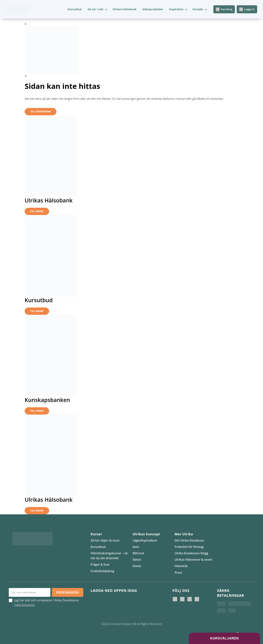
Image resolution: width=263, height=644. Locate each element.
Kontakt (198, 9)
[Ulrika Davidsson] (175, 599)
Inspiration (176, 9)
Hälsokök (181, 566)
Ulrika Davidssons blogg (191, 553)
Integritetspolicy (25, 605)
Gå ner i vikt (95, 9)
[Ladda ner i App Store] (103, 601)
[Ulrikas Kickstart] (190, 599)
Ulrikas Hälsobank (124, 9)
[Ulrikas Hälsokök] (197, 599)
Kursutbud (75, 9)
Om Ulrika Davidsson (189, 540)
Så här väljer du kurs (105, 540)
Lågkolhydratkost (145, 540)
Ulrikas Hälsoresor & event (193, 560)
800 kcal (138, 553)
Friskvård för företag (189, 547)
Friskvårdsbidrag (102, 571)
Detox (137, 560)
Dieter (137, 566)
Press (178, 573)
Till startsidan (41, 112)
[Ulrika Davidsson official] (182, 599)
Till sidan (37, 211)
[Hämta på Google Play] (130, 601)
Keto (136, 547)
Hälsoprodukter (153, 9)
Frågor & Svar (100, 564)
